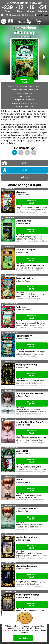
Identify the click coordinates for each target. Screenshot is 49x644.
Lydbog (24, 177)
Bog (24, 163)
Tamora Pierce (24, 28)
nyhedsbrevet (42, 15)
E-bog (24, 170)
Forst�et (23, 638)
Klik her (6, 630)
